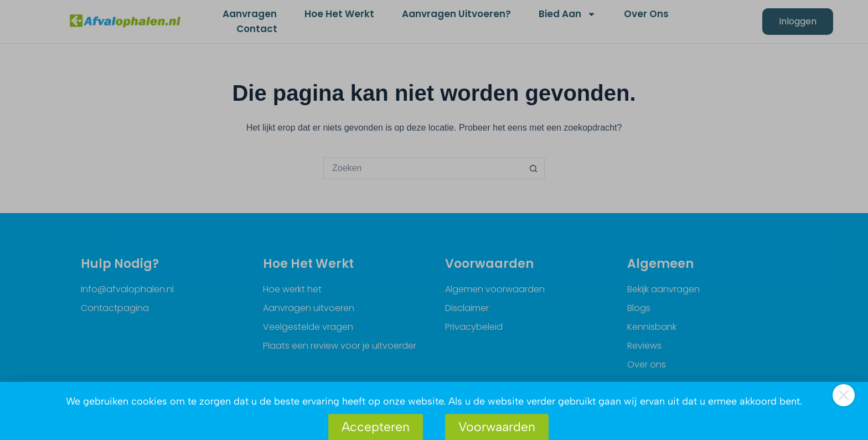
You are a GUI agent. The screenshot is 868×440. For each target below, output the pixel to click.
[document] (434, 220)
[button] (844, 395)
